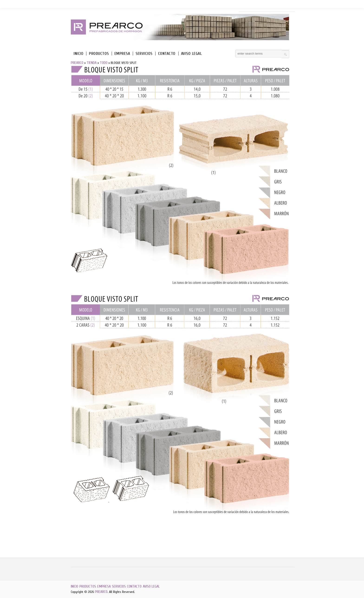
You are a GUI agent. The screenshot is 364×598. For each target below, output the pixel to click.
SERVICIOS (144, 54)
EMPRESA (122, 54)
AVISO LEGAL (192, 54)
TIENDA (92, 63)
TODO (104, 63)
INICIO (78, 54)
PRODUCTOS (99, 54)
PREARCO (77, 63)
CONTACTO (167, 54)
